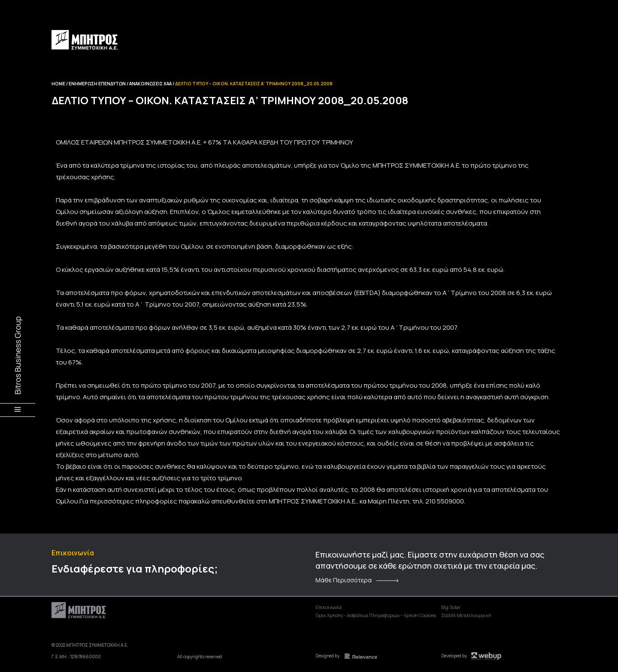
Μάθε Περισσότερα (344, 580)
